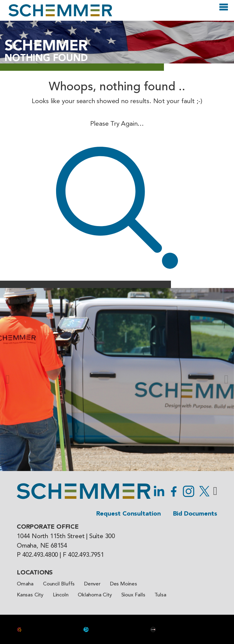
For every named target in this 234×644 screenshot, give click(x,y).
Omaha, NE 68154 (42, 546)
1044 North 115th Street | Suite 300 (66, 537)
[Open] (224, 10)
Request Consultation (129, 514)
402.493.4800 (40, 555)
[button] (8, 380)
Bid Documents (195, 514)
